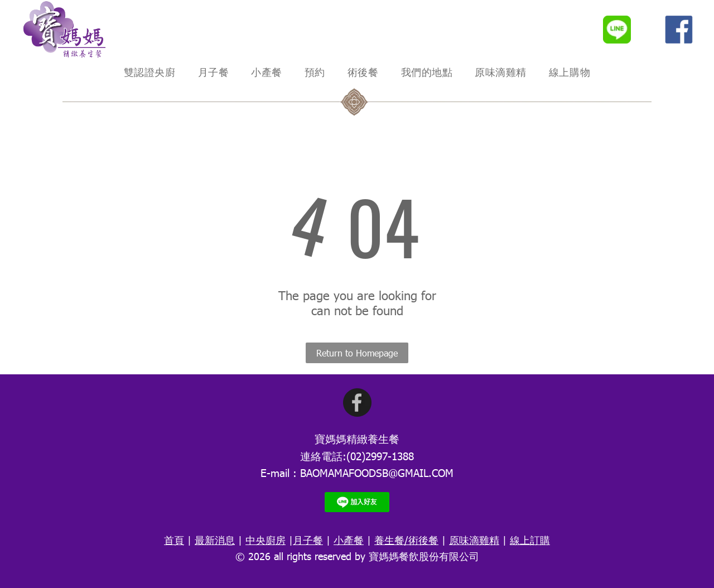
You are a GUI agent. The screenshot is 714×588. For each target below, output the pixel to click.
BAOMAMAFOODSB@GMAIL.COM (377, 472)
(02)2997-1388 (380, 456)
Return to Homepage (357, 353)
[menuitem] (150, 73)
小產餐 (349, 540)
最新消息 (215, 540)
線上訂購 (530, 540)
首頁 (174, 540)
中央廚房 (266, 540)
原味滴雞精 (474, 540)
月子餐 (308, 540)
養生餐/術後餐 (406, 540)
